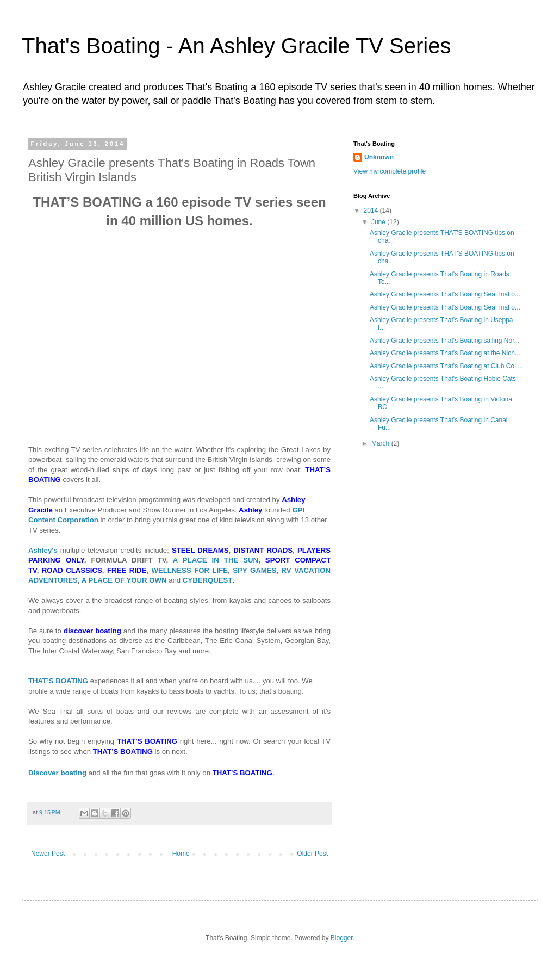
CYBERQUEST (208, 580)
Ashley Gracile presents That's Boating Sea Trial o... (445, 294)
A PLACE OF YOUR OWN (124, 580)
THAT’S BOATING (58, 681)
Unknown (379, 157)
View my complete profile (390, 171)
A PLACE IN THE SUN (216, 560)
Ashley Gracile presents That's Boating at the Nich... (445, 353)
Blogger (342, 938)
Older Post (312, 854)
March (381, 443)
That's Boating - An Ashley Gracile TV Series (237, 46)
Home (181, 854)
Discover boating (57, 773)
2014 (372, 211)
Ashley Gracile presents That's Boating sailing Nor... (445, 341)
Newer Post (48, 854)
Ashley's (43, 550)
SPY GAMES (254, 570)
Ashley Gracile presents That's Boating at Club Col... (446, 366)
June (379, 222)
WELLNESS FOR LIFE (189, 570)
